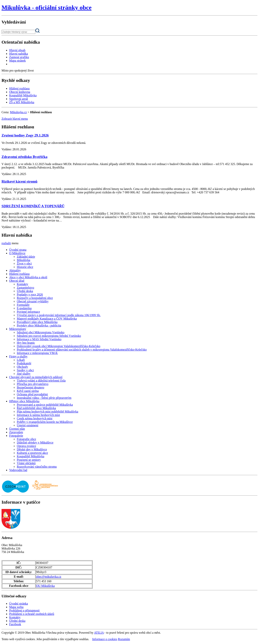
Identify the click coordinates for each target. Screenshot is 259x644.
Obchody (22, 367)
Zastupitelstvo (25, 288)
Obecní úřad (17, 281)
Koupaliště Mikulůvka (23, 95)
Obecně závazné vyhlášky (33, 301)
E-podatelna (24, 308)
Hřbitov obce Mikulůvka (24, 401)
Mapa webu (16, 607)
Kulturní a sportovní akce (32, 453)
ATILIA (99, 633)
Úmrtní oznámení (28, 425)
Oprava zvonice (26, 446)
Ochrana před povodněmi (32, 394)
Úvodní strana (18, 250)
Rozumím (124, 639)
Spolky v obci (25, 370)
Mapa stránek (17, 61)
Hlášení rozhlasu (19, 88)
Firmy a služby (18, 356)
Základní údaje (26, 257)
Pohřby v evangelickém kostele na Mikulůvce (45, 422)
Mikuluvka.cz (18, 112)
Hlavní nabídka (19, 54)
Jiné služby (24, 374)
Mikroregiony (18, 329)
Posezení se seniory (29, 460)
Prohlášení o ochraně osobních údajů (32, 614)
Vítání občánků (26, 463)
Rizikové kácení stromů (19, 181)
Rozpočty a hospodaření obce (35, 298)
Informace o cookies (105, 639)
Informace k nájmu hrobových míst (38, 415)
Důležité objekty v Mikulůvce (35, 442)
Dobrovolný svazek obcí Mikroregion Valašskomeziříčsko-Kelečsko (59, 346)
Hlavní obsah (17, 50)
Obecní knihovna (20, 92)
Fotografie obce (26, 439)
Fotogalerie (16, 436)
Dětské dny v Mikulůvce (32, 449)
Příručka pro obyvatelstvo (33, 384)
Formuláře (23, 305)
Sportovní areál (19, 99)
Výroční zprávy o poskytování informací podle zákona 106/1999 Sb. (59, 315)
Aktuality (15, 270)
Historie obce (25, 267)
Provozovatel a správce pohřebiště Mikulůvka (45, 405)
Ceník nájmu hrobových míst (35, 418)
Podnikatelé (24, 363)
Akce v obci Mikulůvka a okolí (28, 277)
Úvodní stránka (19, 604)
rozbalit (6, 243)
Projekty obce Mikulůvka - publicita (39, 325)
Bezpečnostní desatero (31, 387)
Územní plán (17, 429)
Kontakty (23, 284)
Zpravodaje (16, 432)
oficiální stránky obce (47, 7)
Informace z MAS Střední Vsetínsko (39, 339)
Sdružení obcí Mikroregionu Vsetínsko (41, 332)
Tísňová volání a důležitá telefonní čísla (41, 381)
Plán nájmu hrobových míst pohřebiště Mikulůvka (47, 412)
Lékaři (21, 360)
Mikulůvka (23, 260)
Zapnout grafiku (19, 57)
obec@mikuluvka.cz (49, 577)
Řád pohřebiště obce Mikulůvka (36, 408)
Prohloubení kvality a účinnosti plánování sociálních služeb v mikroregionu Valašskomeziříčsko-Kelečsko (82, 350)
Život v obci (24, 263)
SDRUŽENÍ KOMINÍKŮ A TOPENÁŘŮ (33, 206)
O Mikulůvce (17, 253)
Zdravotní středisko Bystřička (24, 157)
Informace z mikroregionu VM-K (37, 353)
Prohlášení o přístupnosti (24, 610)
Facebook (15, 624)
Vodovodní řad (18, 470)
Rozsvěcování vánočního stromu (37, 467)
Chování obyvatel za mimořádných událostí (36, 377)
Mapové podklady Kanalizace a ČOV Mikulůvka (47, 319)
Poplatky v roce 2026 (30, 294)
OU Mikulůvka (45, 586)
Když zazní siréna (28, 391)
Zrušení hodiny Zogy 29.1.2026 (25, 135)
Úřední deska (25, 291)
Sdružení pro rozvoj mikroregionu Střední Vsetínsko (49, 336)
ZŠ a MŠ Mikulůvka (22, 102)
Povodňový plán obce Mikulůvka (37, 322)
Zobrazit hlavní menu (15, 119)
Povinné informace (28, 312)
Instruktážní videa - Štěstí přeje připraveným (44, 398)
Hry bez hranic (26, 343)
